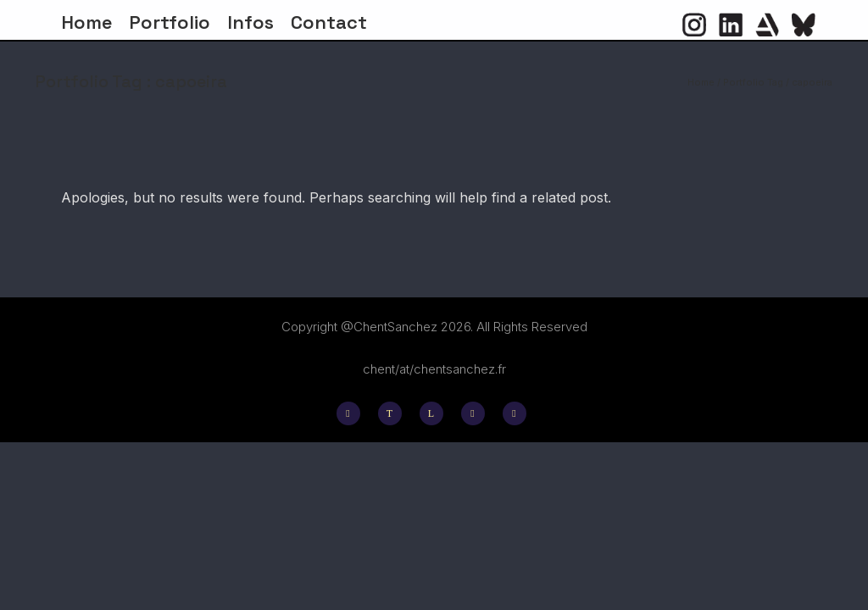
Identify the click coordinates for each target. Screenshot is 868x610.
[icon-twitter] (394, 413)
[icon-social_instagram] (353, 413)
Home (86, 22)
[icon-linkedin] (436, 413)
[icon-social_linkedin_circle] (731, 25)
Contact (329, 22)
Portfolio (170, 22)
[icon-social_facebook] (515, 413)
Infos (250, 22)
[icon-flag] (804, 25)
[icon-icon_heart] (767, 25)
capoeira (812, 82)
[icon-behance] (477, 413)
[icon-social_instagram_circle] (694, 25)
